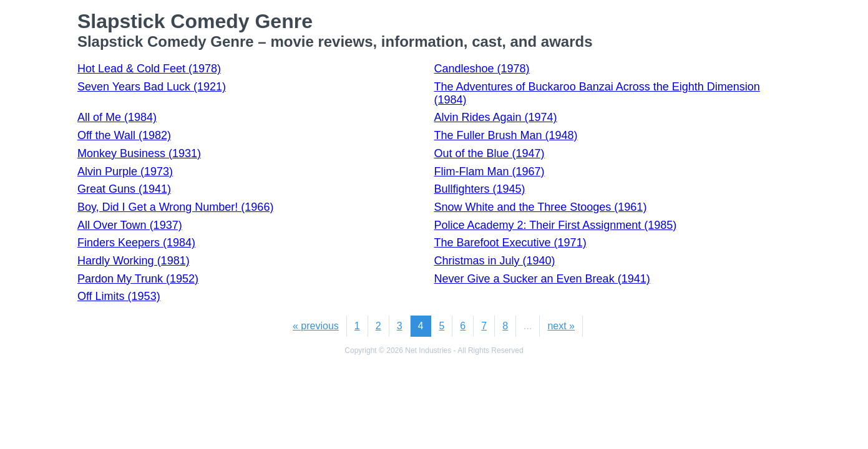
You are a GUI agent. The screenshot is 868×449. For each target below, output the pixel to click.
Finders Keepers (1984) (136, 243)
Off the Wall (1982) (124, 135)
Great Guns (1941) (124, 189)
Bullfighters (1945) (480, 189)
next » (561, 326)
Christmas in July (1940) (495, 261)
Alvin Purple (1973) (125, 171)
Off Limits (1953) (119, 296)
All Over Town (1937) (130, 225)
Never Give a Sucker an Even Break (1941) (542, 279)
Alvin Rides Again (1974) (496, 117)
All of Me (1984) (117, 117)
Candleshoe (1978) (482, 69)
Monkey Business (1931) (139, 153)
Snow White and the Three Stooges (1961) (541, 207)
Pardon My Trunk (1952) (138, 279)
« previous (316, 326)
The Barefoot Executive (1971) (510, 243)
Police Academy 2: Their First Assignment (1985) (556, 225)
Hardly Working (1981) (134, 261)
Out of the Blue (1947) (490, 153)
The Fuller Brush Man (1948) (506, 135)
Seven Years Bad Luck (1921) (152, 87)
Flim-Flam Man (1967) (490, 171)
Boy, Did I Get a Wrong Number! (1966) (175, 207)
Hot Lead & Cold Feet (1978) (149, 69)
